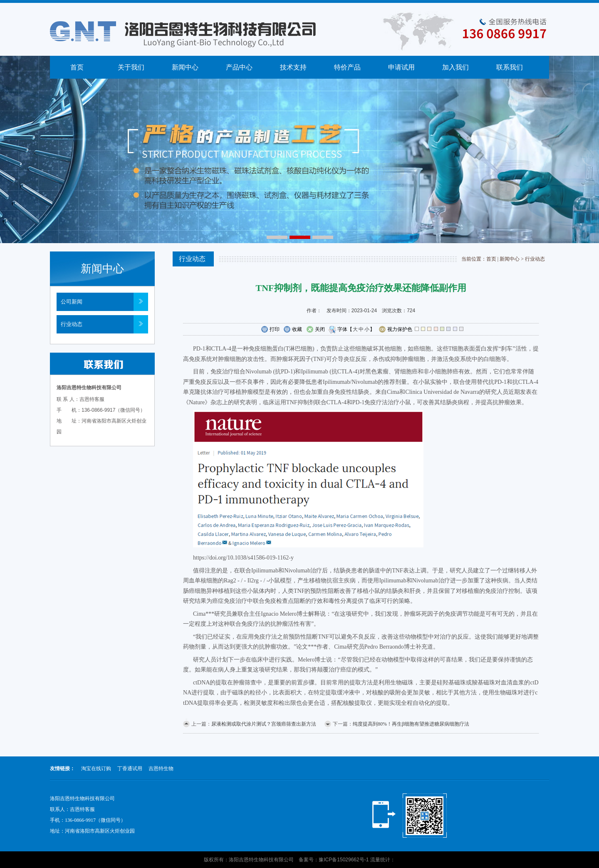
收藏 (293, 330)
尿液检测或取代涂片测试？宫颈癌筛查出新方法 (264, 724)
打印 (270, 330)
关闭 (316, 330)
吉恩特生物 (161, 769)
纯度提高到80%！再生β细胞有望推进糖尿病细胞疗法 (411, 724)
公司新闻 (72, 302)
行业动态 (72, 324)
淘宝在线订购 (96, 769)
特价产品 (347, 67)
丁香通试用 (130, 769)
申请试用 (401, 67)
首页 (77, 67)
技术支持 (293, 67)
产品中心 (239, 67)
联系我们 (510, 67)
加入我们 (455, 67)
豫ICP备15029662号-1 (344, 860)
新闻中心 (185, 67)
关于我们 (131, 67)
